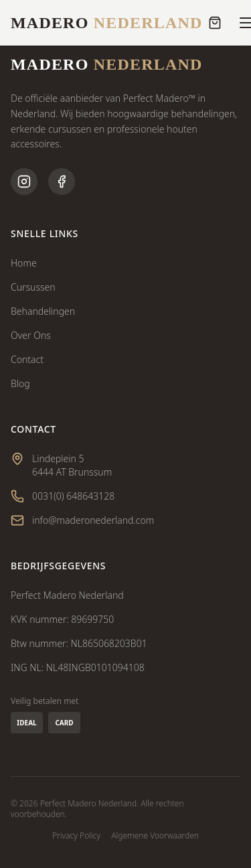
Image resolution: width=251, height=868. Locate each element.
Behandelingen (43, 311)
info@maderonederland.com (93, 520)
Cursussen (33, 287)
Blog (20, 383)
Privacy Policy (76, 836)
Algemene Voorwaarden (155, 836)
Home (24, 263)
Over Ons (31, 335)
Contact (27, 359)
